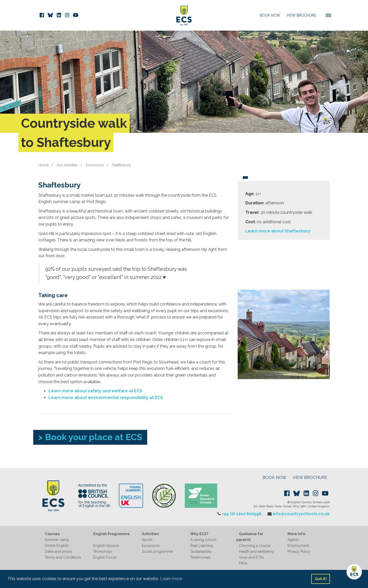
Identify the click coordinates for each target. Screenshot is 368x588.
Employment (298, 546)
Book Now (270, 15)
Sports (147, 540)
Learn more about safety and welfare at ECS (95, 391)
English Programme (112, 534)
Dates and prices (59, 551)
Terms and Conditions (63, 557)
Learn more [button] (171, 579)
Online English (57, 546)
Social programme (157, 551)
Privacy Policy (299, 551)
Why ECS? (199, 534)
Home (43, 165)
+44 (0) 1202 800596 (242, 514)
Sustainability (201, 551)
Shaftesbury (122, 165)
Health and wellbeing (256, 551)
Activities (150, 534)
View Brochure (301, 15)
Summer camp (57, 540)
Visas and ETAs (251, 557)
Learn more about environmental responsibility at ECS (106, 398)
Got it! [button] (321, 579)
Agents (293, 540)
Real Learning (202, 546)
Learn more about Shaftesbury (278, 231)
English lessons (106, 546)
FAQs (243, 563)
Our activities (67, 165)
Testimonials (201, 557)
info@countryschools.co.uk (301, 514)
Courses (52, 534)
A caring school (203, 540)
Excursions (95, 165)
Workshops (103, 551)
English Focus (105, 557)
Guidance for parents (250, 537)
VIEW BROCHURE (310, 478)
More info (296, 534)
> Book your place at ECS (90, 437)
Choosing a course (255, 546)
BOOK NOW (274, 478)
